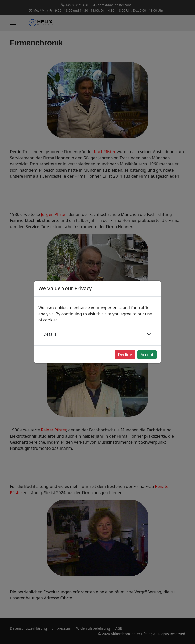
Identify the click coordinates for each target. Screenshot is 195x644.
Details (50, 334)
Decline (125, 355)
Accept (147, 355)
